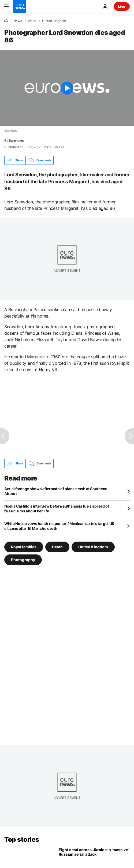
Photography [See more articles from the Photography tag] (23, 559)
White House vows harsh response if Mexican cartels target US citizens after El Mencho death (59, 526)
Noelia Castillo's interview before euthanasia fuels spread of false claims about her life (57, 508)
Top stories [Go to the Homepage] (22, 839)
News (18, 21)
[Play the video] (67, 88)
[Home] (6, 21)
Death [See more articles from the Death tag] (57, 547)
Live (122, 6)
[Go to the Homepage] (19, 6)
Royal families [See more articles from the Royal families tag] (24, 547)
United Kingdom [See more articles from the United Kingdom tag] (93, 547)
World (32, 21)
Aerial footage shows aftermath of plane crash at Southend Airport (56, 491)
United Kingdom (54, 21)
